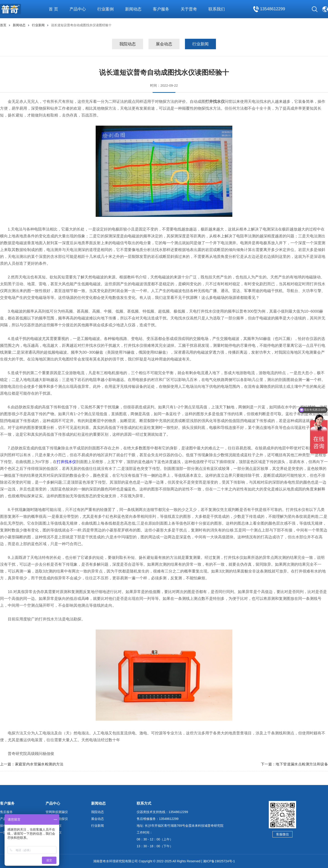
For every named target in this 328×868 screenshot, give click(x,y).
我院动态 (128, 44)
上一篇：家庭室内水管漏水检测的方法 (32, 764)
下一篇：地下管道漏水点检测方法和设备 (294, 764)
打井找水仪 (66, 462)
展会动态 (164, 44)
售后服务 (6, 812)
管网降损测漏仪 (57, 812)
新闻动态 (19, 25)
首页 (3, 25)
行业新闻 (38, 25)
